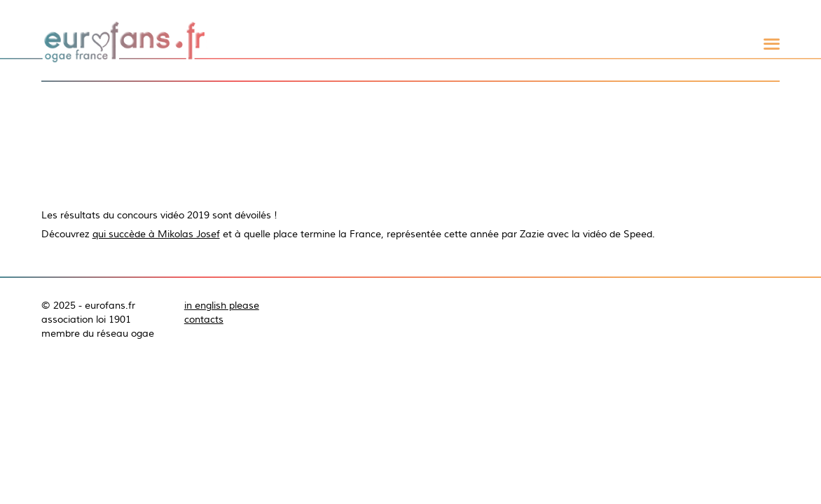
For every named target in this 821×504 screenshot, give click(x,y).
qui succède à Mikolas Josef (156, 234)
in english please (222, 305)
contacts (204, 319)
